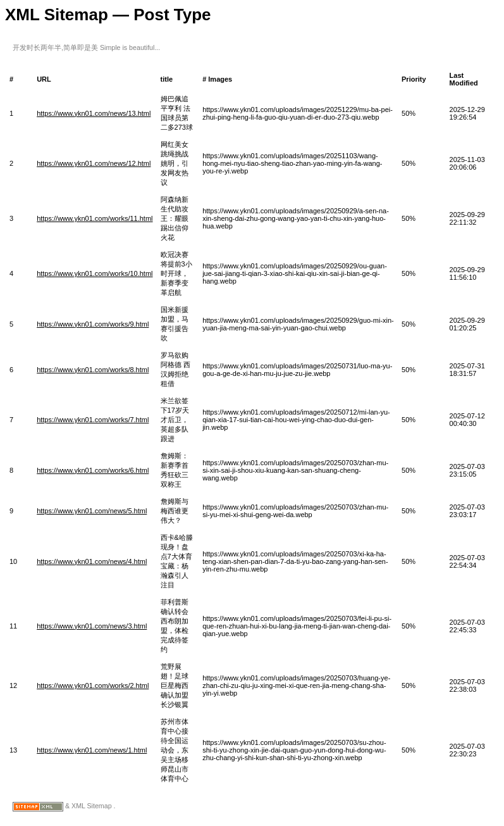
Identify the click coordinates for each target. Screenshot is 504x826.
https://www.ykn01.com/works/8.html (93, 370)
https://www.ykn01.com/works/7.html (93, 420)
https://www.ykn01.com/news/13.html (94, 113)
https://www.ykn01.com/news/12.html (94, 163)
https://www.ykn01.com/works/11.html (95, 218)
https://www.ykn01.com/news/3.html (92, 626)
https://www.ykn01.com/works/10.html (95, 273)
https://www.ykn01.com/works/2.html (93, 685)
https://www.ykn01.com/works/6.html (93, 470)
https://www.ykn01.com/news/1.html (92, 750)
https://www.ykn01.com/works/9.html (93, 324)
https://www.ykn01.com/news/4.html (92, 561)
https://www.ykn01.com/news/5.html (92, 511)
